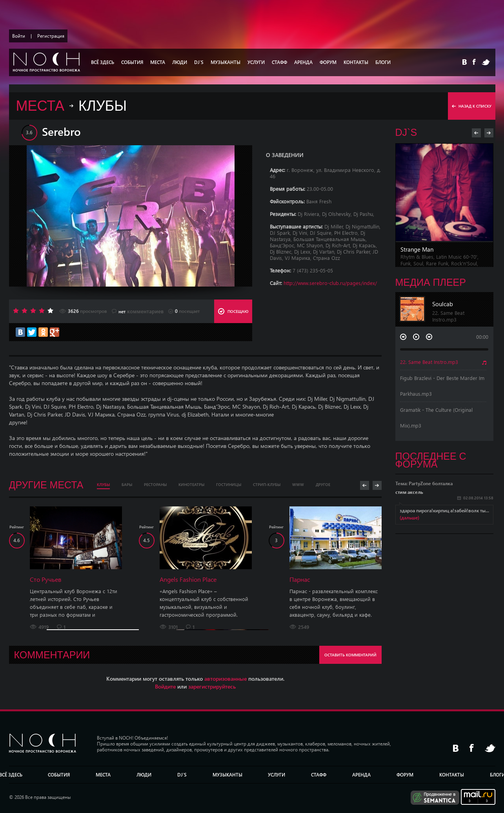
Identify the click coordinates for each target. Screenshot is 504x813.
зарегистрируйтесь (212, 686)
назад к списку (472, 106)
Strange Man (417, 249)
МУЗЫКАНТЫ (226, 62)
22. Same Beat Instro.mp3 (429, 362)
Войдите (165, 686)
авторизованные (226, 679)
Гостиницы (229, 484)
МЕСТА (158, 62)
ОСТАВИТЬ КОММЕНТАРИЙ (350, 655)
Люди (180, 62)
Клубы (103, 484)
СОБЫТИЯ (132, 62)
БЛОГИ (383, 62)
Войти (19, 36)
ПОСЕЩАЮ (233, 311)
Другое (323, 484)
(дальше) (409, 518)
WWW (298, 484)
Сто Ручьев (45, 579)
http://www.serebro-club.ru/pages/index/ (330, 283)
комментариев (138, 311)
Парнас (300, 579)
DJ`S (199, 62)
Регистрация (51, 36)
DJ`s (406, 132)
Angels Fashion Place (188, 579)
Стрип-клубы (267, 484)
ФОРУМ (328, 62)
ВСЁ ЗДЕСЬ (103, 62)
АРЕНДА (303, 62)
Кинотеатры (191, 484)
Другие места (46, 485)
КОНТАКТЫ (356, 62)
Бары (127, 484)
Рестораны (155, 484)
